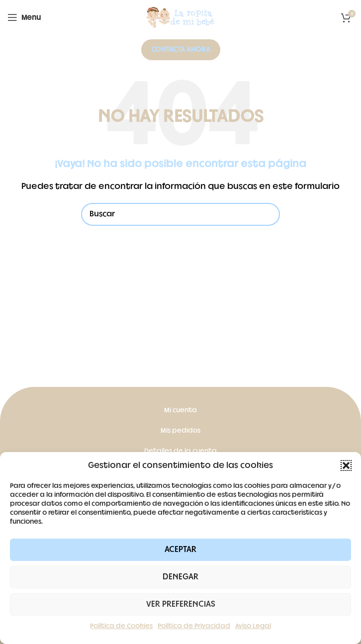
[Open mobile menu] (24, 17)
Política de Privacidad (194, 626)
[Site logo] (180, 18)
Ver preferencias (181, 604)
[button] (346, 465)
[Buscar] (180, 214)
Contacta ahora (181, 49)
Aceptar (180, 550)
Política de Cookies (121, 626)
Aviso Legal (253, 626)
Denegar (180, 577)
